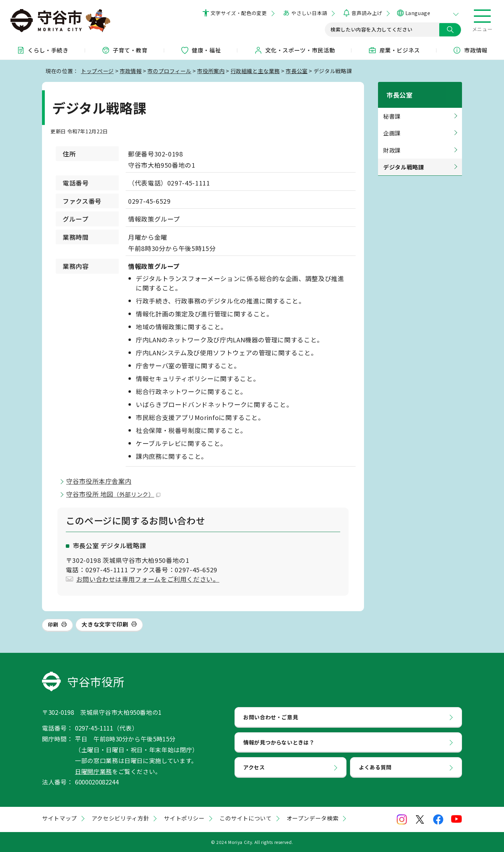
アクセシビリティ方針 (120, 818)
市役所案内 (211, 71)
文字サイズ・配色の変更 (239, 13)
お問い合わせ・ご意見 (271, 717)
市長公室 (297, 71)
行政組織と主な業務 (255, 71)
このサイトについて (246, 818)
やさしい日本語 (309, 13)
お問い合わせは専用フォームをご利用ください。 (148, 579)
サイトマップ (59, 818)
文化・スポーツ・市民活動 (295, 50)
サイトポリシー (184, 818)
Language (418, 13)
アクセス (254, 767)
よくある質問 (375, 767)
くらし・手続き (42, 50)
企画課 (392, 125)
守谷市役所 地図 (113, 494)
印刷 (53, 624)
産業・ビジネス (394, 50)
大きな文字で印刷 (105, 624)
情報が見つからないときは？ (279, 742)
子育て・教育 (125, 50)
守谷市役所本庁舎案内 (99, 481)
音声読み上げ (367, 13)
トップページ (97, 71)
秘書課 (392, 108)
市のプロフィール (169, 71)
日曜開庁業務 (93, 771)
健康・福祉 (201, 50)
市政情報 (131, 71)
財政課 (392, 142)
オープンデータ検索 (313, 818)
